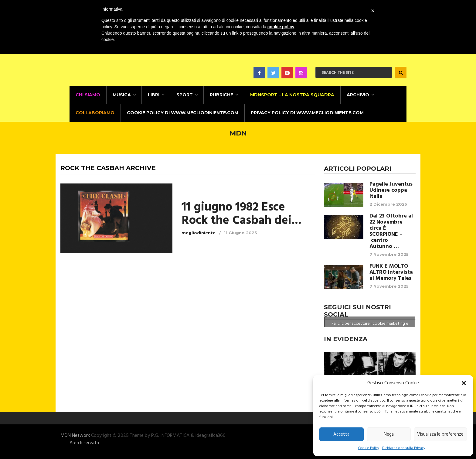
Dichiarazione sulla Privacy (404, 448)
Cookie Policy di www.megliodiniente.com (183, 113)
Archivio (358, 95)
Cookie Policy (369, 448)
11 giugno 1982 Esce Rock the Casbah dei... (241, 214)
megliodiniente (199, 233)
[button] (464, 383)
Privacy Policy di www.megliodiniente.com (307, 113)
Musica (122, 95)
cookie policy (281, 27)
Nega (389, 434)
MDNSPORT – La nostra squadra (292, 95)
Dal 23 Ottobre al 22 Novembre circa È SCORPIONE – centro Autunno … (391, 231)
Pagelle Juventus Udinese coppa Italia (391, 190)
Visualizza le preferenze (440, 434)
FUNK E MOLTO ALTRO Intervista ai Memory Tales (391, 272)
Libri (154, 95)
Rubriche (221, 95)
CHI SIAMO (88, 95)
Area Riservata (84, 443)
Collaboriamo (95, 113)
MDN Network (75, 436)
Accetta (341, 434)
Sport (185, 95)
